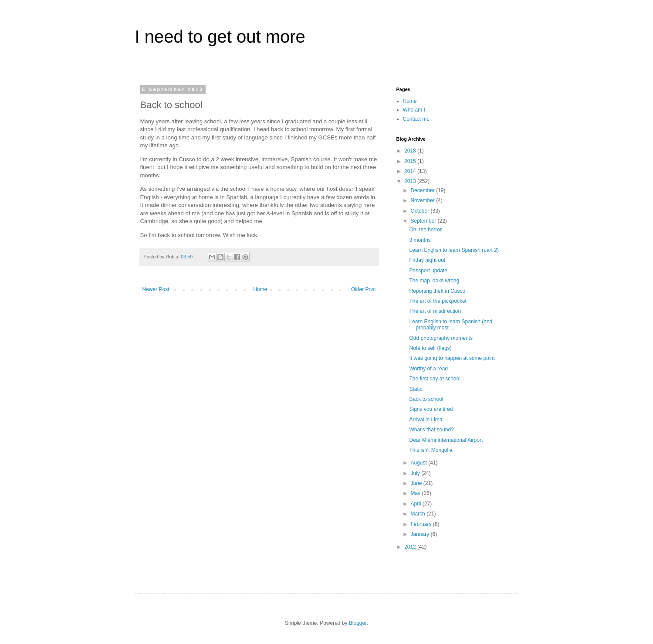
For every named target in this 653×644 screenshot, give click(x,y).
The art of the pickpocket (438, 301)
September (424, 221)
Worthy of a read (428, 369)
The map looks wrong (434, 281)
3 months (420, 240)
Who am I (414, 110)
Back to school (426, 399)
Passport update (428, 271)
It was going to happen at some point (452, 358)
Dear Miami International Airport (446, 440)
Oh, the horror (425, 230)
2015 (411, 161)
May (416, 493)
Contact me (416, 119)
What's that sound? (431, 430)
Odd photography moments (441, 338)
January (420, 534)
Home (260, 289)
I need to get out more (220, 37)
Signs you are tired (431, 409)
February (421, 524)
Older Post (364, 289)
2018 (411, 151)
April (416, 504)
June (417, 483)
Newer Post (156, 289)
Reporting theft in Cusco (437, 291)
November (423, 200)
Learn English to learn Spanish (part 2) (454, 250)
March (418, 514)
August (419, 463)
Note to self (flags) (430, 348)
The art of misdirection (435, 311)
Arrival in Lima (426, 420)
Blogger (358, 623)
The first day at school (435, 379)
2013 (411, 181)
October (420, 211)
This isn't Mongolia (431, 450)
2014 (411, 171)
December (423, 190)
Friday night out (427, 260)
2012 (411, 547)
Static (416, 389)
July (416, 473)
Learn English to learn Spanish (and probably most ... (451, 325)
